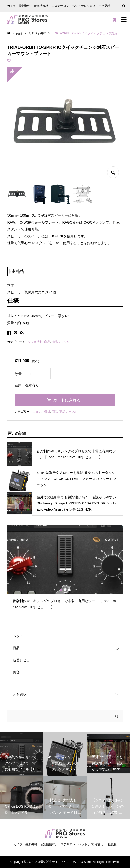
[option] (65, 570)
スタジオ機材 (34, 342)
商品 (47, 342)
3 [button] (69, 590)
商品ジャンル (61, 342)
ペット (18, 636)
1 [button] (61, 590)
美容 (16, 672)
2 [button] (65, 590)
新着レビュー (23, 660)
